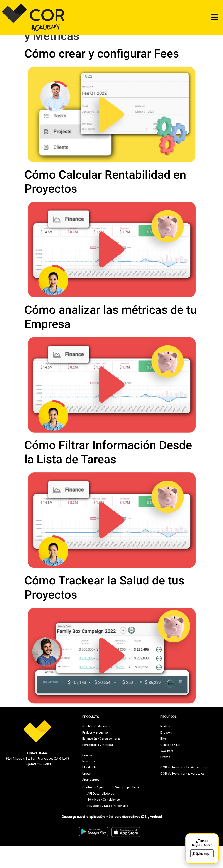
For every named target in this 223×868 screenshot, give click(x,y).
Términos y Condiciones (103, 822)
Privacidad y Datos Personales (107, 828)
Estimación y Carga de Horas (101, 761)
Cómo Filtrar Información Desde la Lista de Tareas (108, 474)
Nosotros (89, 783)
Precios (87, 777)
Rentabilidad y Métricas (98, 767)
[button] (214, 17)
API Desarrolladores (100, 816)
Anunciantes (91, 802)
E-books (166, 755)
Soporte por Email (125, 810)
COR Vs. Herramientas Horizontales (184, 790)
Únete (86, 796)
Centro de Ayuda (94, 810)
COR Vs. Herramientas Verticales (182, 796)
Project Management (96, 755)
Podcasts (167, 749)
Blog (164, 761)
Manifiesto (90, 790)
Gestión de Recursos (97, 749)
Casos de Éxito (171, 767)
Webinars (167, 773)
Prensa (165, 779)
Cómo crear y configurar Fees (102, 75)
